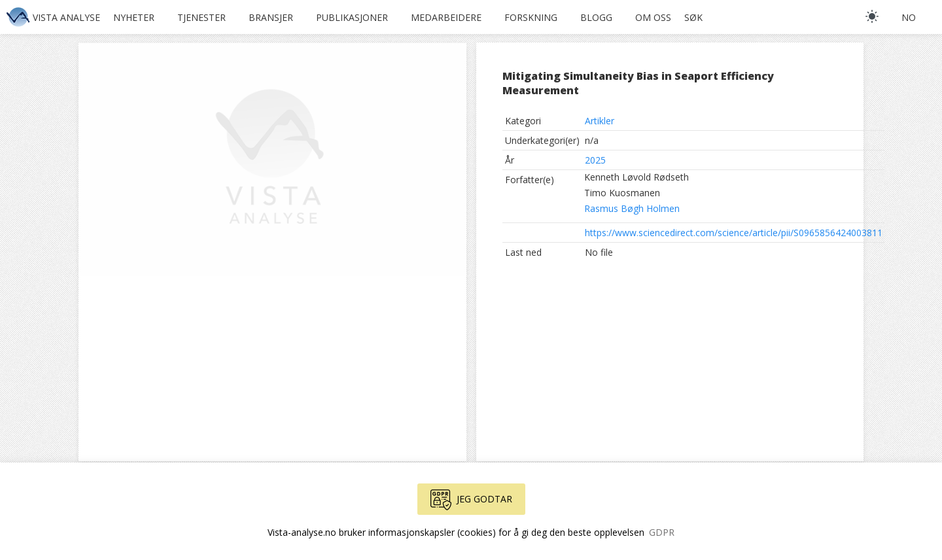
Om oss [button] (653, 17)
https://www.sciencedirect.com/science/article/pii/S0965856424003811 (734, 233)
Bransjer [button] (271, 17)
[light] (872, 16)
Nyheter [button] (134, 17)
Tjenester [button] (201, 17)
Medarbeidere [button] (446, 17)
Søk (693, 17)
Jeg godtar (471, 500)
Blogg (596, 17)
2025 (595, 160)
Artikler (600, 121)
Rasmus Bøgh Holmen (632, 208)
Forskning (531, 17)
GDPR (662, 532)
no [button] (909, 17)
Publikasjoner (352, 17)
